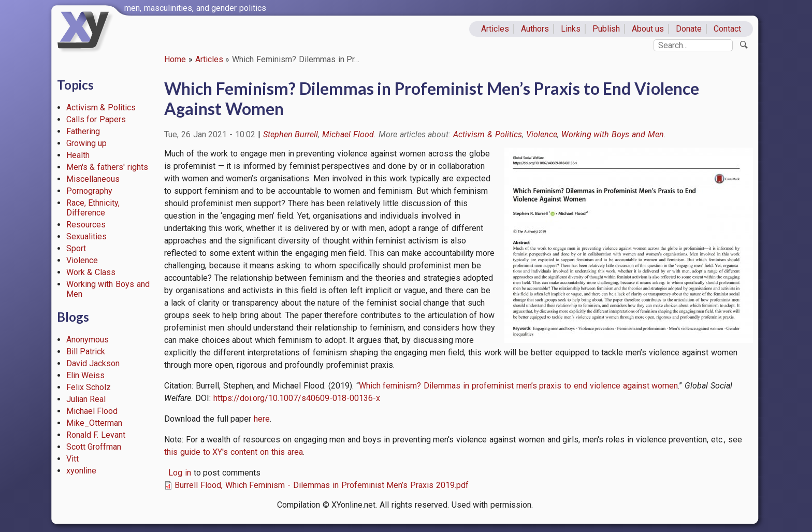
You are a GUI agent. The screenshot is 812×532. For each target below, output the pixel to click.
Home (175, 59)
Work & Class (91, 272)
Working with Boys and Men (613, 134)
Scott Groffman (94, 447)
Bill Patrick (86, 351)
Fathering (83, 131)
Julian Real (86, 399)
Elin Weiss (86, 375)
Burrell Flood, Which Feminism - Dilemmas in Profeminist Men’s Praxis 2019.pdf (322, 485)
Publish (606, 29)
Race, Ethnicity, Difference (93, 208)
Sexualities (86, 236)
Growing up (87, 143)
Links (571, 29)
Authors (535, 29)
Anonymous (88, 340)
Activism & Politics (101, 107)
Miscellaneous (93, 179)
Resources (86, 225)
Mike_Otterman (94, 423)
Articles (495, 29)
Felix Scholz (89, 387)
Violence (82, 260)
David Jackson (93, 363)
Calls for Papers (96, 119)
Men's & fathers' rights (107, 167)
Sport (76, 248)
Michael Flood (92, 411)
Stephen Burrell (291, 134)
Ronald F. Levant (96, 435)
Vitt (72, 459)
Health (78, 155)
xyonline (81, 471)
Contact (727, 29)
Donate (689, 29)
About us (648, 29)
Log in (180, 473)
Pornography (89, 191)
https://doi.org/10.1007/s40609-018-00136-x (297, 398)
